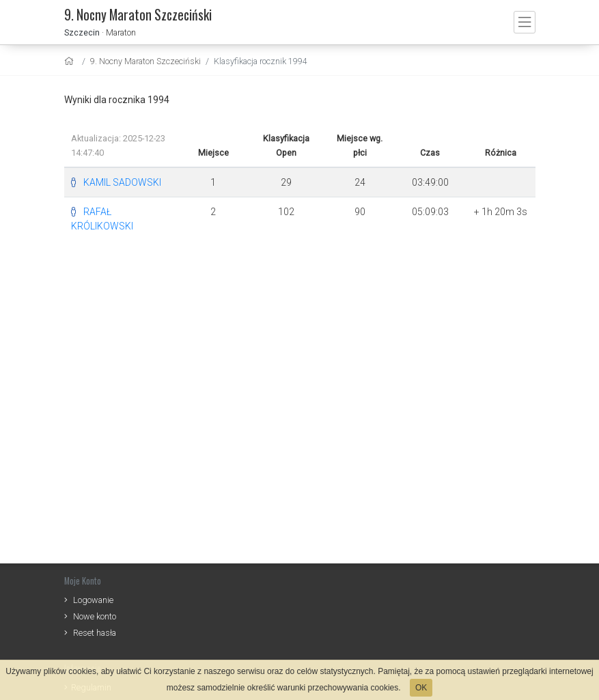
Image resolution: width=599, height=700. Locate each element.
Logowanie (93, 600)
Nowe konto (95, 616)
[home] (71, 61)
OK (421, 688)
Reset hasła (95, 633)
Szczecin (82, 32)
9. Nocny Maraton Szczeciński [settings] (145, 61)
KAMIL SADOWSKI (122, 182)
